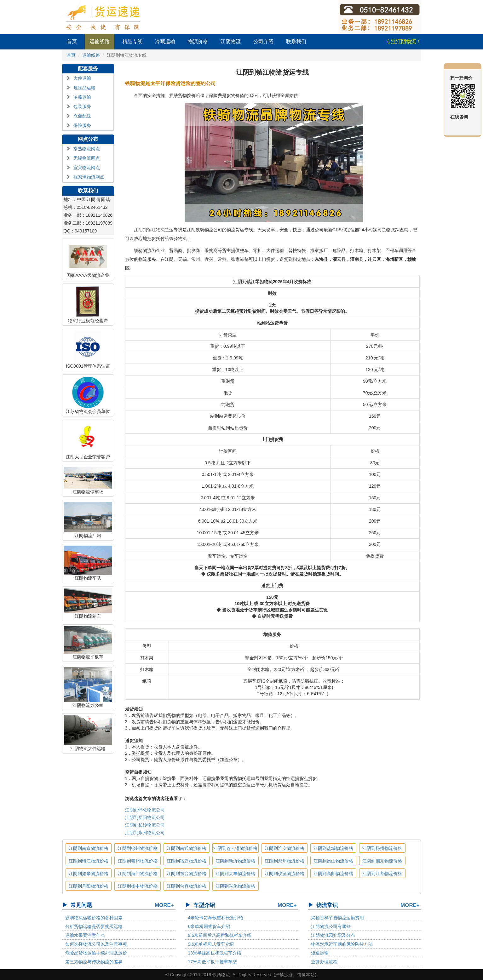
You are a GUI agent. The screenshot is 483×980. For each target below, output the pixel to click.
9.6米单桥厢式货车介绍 (211, 944)
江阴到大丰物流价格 (235, 874)
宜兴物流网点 (87, 168)
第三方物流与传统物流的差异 (94, 962)
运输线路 (100, 41)
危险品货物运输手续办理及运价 (96, 953)
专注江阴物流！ (404, 41)
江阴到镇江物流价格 (89, 861)
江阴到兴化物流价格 (235, 886)
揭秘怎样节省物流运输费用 (337, 918)
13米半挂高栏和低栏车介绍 (215, 953)
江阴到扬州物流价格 (382, 848)
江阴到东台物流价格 (187, 874)
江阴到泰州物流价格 (138, 861)
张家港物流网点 (89, 177)
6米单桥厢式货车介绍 (209, 926)
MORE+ (164, 905)
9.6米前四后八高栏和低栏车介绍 (220, 935)
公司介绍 (263, 41)
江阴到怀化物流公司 (145, 810)
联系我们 (296, 41)
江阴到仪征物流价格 (285, 874)
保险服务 (82, 125)
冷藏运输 (165, 41)
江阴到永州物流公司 (145, 833)
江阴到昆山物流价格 (333, 861)
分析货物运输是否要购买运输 (94, 926)
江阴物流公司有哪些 (331, 926)
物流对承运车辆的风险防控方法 (342, 944)
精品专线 (132, 41)
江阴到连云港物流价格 (235, 848)
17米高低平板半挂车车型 (213, 962)
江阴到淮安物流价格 (285, 848)
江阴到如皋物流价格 (89, 874)
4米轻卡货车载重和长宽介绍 (216, 918)
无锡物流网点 (87, 158)
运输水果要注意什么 (85, 935)
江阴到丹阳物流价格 (89, 886)
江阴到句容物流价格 (187, 886)
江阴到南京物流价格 (89, 848)
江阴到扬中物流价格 (138, 886)
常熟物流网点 (87, 149)
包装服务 (82, 106)
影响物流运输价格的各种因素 (94, 918)
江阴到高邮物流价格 (333, 874)
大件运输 (82, 78)
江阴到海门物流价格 (138, 874)
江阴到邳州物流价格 (285, 861)
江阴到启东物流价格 (382, 861)
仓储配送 (82, 116)
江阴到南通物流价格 (187, 848)
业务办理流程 (324, 962)
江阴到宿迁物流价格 (187, 861)
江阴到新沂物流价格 (235, 861)
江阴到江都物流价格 (382, 874)
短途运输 (320, 953)
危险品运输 (84, 88)
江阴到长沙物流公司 (145, 825)
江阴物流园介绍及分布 (333, 935)
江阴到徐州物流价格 (138, 848)
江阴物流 (231, 41)
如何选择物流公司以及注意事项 (96, 944)
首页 (72, 41)
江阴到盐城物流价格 (333, 848)
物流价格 (198, 41)
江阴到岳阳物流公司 (145, 817)
